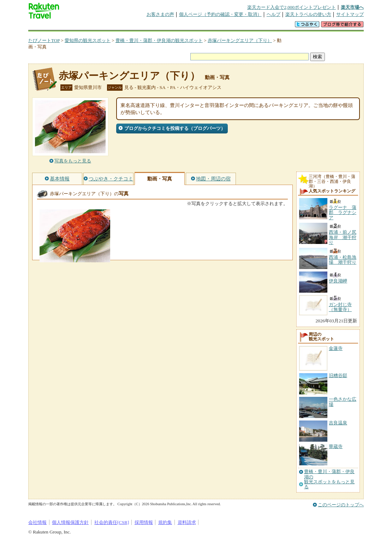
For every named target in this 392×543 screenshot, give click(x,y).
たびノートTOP (44, 40)
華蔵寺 (336, 446)
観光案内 (198, 26)
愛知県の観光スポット (88, 40)
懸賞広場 (111, 26)
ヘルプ (274, 14)
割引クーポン (140, 26)
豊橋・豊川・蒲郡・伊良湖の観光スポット (159, 40)
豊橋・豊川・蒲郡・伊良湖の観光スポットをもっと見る (329, 479)
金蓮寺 (336, 348)
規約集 (165, 522)
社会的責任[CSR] (112, 522)
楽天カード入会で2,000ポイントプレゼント (292, 7)
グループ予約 (169, 26)
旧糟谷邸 (338, 375)
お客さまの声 (160, 14)
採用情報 (144, 522)
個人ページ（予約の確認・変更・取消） (220, 14)
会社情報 (37, 522)
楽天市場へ (352, 7)
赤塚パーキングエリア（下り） (240, 40)
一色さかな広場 (343, 402)
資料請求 (187, 522)
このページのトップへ (341, 505)
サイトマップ (350, 14)
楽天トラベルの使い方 (308, 14)
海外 (82, 26)
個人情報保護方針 (70, 522)
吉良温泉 (338, 423)
